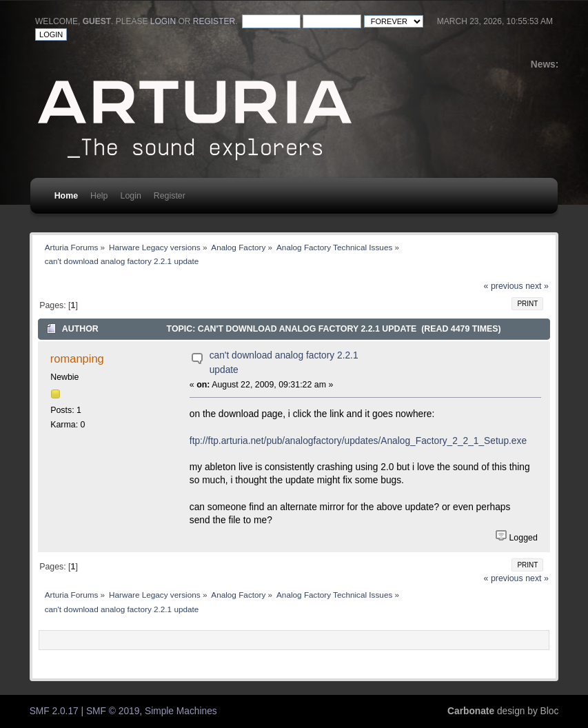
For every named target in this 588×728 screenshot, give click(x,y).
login (163, 21)
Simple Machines (181, 711)
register (214, 21)
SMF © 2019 (113, 711)
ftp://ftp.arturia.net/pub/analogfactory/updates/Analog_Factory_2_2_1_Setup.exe (358, 441)
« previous (504, 286)
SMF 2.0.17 (54, 711)
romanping (77, 358)
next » (537, 286)
